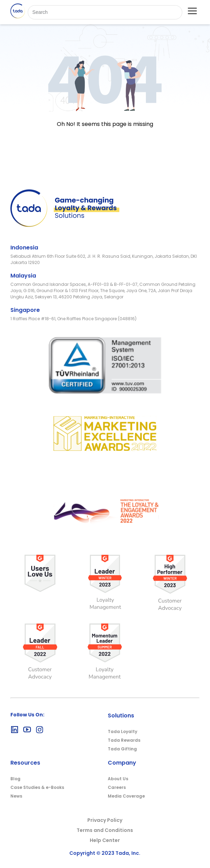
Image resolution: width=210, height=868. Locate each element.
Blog (15, 779)
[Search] (105, 12)
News (16, 796)
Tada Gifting (122, 749)
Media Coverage (126, 796)
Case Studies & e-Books (37, 787)
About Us (118, 779)
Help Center (105, 840)
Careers (117, 787)
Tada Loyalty (122, 731)
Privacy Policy (105, 820)
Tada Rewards (124, 740)
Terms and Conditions (105, 830)
